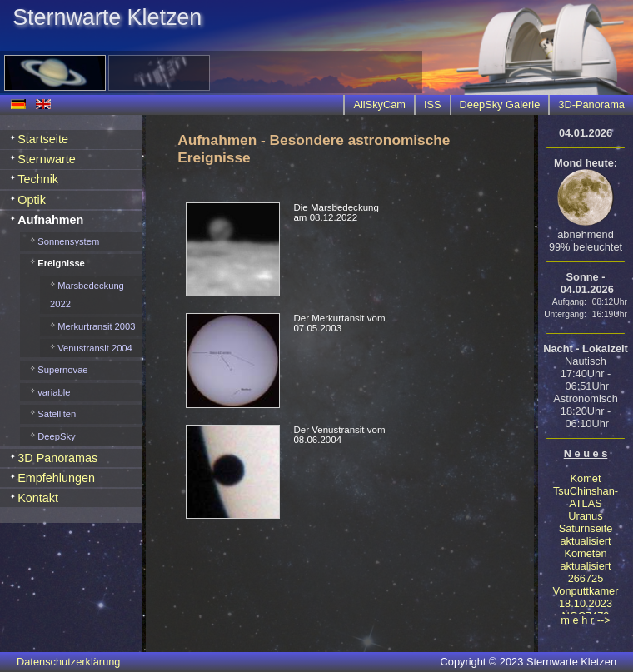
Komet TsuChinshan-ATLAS (586, 491)
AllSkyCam (379, 105)
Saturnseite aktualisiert (586, 535)
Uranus (585, 516)
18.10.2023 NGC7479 (586, 610)
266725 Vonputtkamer (586, 585)
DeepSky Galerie (500, 105)
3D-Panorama (591, 105)
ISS (433, 105)
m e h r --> (585, 620)
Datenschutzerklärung (68, 662)
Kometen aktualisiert (585, 560)
